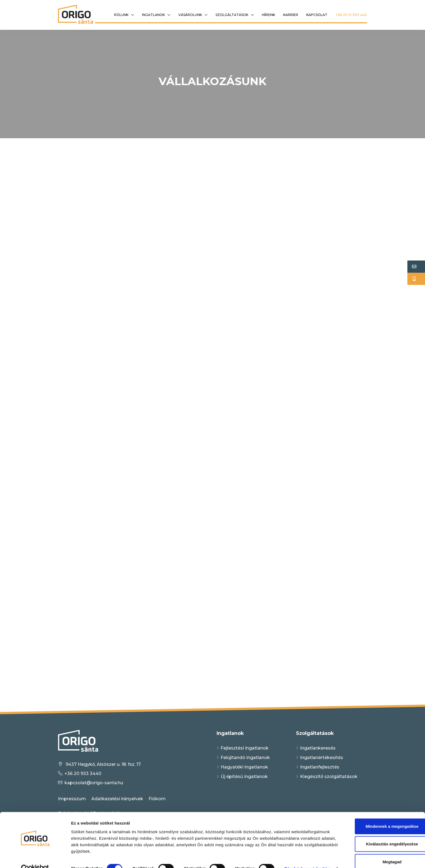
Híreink (268, 15)
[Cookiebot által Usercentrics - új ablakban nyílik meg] (35, 857)
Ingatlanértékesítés (322, 758)
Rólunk (121, 15)
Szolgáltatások (232, 15)
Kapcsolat (317, 15)
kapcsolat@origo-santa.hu (94, 783)
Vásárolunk (190, 15)
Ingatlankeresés (318, 748)
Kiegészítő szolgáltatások (329, 777)
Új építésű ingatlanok (244, 777)
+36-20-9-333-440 (351, 15)
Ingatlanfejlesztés (320, 767)
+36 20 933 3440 (83, 774)
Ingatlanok (153, 15)
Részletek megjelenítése (95, 857)
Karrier (291, 15)
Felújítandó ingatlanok (245, 758)
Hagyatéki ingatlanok (244, 767)
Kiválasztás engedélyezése (380, 824)
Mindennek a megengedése (380, 807)
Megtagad (380, 842)
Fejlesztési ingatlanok (245, 748)
